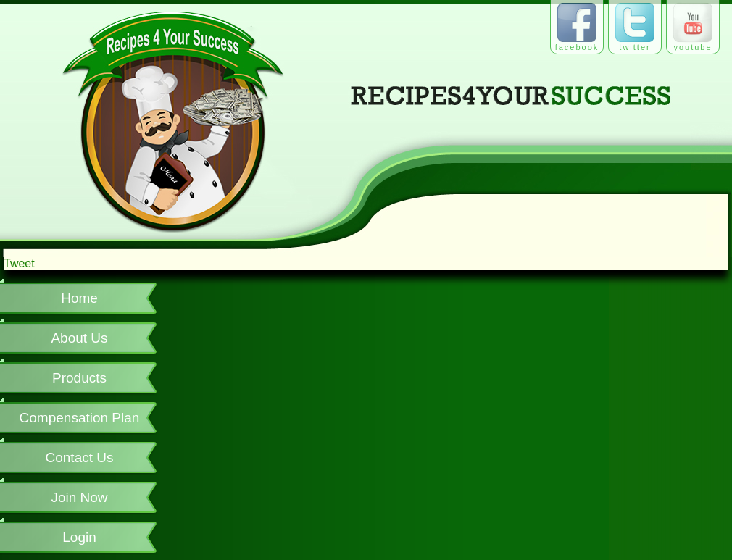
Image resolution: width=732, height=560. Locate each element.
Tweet (19, 263)
